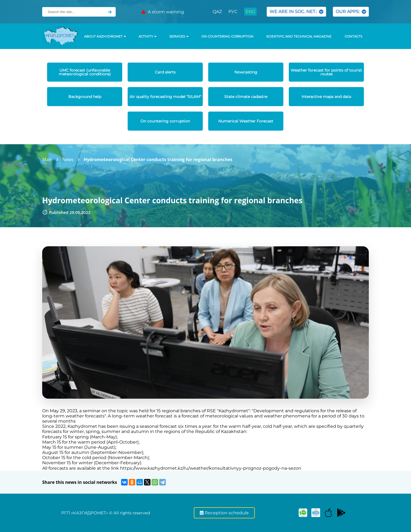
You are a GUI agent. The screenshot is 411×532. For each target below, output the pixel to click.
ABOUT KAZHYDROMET (105, 36)
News (68, 159)
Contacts (353, 36)
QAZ (217, 12)
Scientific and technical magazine (299, 36)
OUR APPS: (351, 12)
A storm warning (163, 12)
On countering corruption (227, 36)
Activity (147, 36)
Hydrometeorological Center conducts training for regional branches (158, 159)
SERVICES (179, 36)
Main (47, 159)
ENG (250, 12)
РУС (233, 12)
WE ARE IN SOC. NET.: (296, 12)
